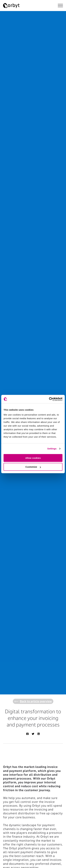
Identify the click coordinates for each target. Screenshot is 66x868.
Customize (33, 467)
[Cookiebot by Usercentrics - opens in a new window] (49, 399)
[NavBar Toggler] (60, 6)
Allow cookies (33, 458)
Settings (52, 449)
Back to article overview (33, 701)
